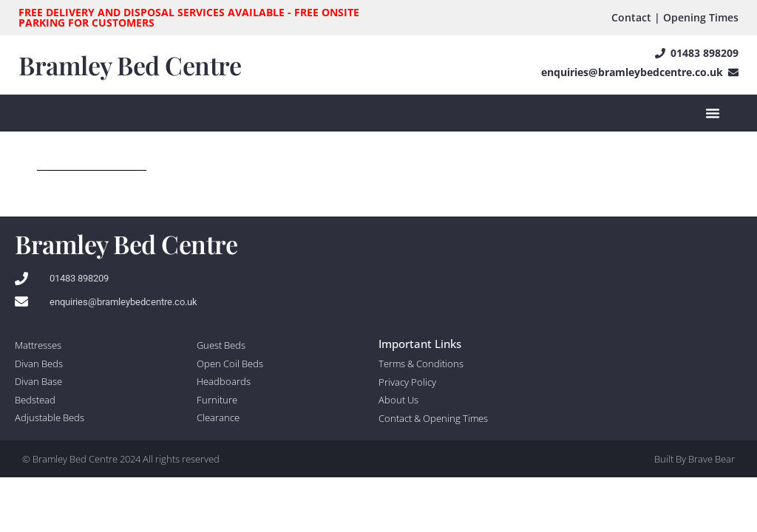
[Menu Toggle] (713, 113)
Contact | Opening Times (675, 17)
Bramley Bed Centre (130, 65)
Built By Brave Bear (695, 459)
